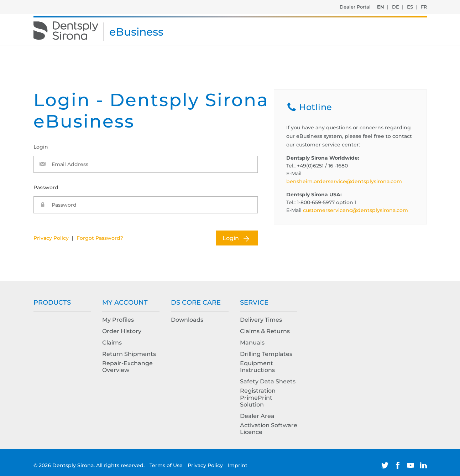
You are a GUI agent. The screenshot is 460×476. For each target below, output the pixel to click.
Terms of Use (167, 465)
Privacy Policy (51, 238)
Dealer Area (257, 416)
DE (396, 7)
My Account (125, 302)
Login (231, 238)
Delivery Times (261, 320)
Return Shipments (129, 354)
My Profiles (118, 320)
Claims (112, 343)
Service (254, 302)
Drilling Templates (266, 354)
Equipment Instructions (257, 367)
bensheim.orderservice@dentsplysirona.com (344, 181)
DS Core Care (196, 302)
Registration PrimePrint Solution (258, 397)
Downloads (187, 320)
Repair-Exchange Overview (127, 367)
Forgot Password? (100, 238)
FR (424, 7)
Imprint (238, 465)
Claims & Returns (265, 331)
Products (52, 302)
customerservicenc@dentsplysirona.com (356, 210)
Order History (122, 331)
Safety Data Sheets (268, 381)
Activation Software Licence (269, 429)
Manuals (252, 343)
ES (410, 7)
